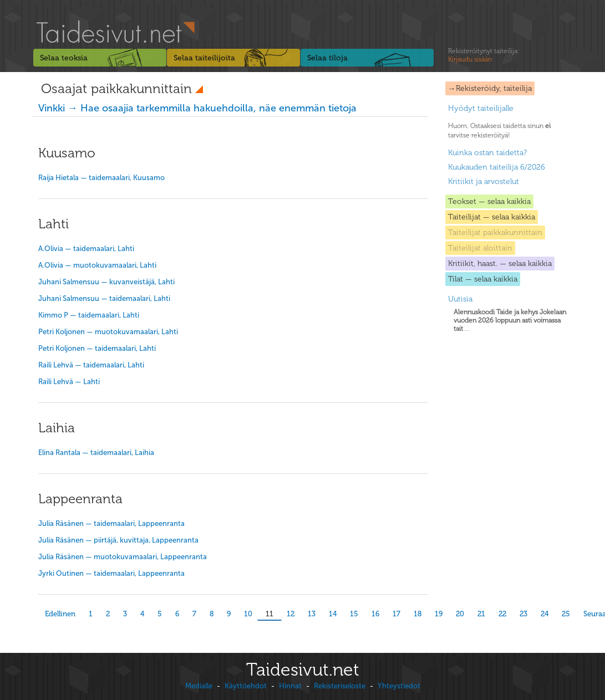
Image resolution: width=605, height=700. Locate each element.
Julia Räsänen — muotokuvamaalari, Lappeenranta (123, 557)
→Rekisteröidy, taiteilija (490, 88)
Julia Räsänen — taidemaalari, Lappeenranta (111, 523)
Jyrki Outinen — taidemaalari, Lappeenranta (111, 573)
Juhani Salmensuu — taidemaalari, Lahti (104, 298)
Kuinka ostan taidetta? (487, 153)
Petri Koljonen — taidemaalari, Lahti (97, 348)
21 (481, 614)
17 (396, 614)
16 (375, 614)
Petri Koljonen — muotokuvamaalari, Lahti (108, 332)
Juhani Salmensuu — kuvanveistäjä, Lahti (106, 282)
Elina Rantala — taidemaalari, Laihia (96, 453)
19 (439, 614)
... (510, 320)
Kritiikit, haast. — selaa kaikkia (500, 264)
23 (523, 614)
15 (354, 614)
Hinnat (290, 686)
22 (502, 614)
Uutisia (460, 299)
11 (270, 614)
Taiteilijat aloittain (480, 248)
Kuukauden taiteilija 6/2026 (497, 167)
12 (291, 614)
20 (460, 614)
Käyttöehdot (246, 686)
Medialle (199, 686)
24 (545, 614)
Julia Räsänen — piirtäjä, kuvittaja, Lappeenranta (118, 540)
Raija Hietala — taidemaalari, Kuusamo (101, 178)
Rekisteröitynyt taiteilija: (484, 55)
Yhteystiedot (399, 686)
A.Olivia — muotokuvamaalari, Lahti (97, 265)
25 (566, 614)
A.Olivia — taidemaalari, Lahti (86, 249)
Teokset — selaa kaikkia (489, 201)
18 (418, 614)
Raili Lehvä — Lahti (69, 382)
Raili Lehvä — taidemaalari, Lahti (91, 365)
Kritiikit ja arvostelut (484, 182)
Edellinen (60, 614)
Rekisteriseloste (340, 686)
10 (248, 614)
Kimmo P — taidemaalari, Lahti (89, 315)
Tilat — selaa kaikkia (483, 279)
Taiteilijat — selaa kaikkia (492, 217)
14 (333, 614)
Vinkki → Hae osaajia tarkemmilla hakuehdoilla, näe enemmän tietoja (197, 108)
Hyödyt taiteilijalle (481, 108)
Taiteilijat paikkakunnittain (495, 233)
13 (312, 614)
